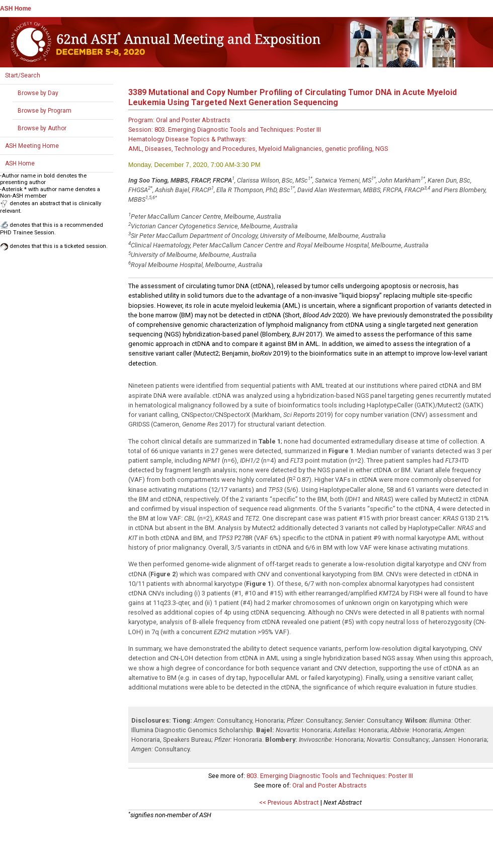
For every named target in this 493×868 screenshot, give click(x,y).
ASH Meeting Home (32, 146)
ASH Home (16, 9)
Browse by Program (45, 111)
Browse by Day (38, 93)
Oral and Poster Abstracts (330, 785)
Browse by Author (42, 128)
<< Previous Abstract (289, 802)
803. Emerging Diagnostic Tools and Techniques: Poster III (330, 776)
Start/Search (23, 75)
